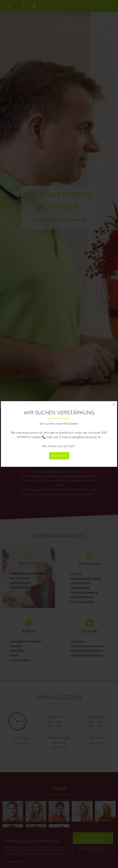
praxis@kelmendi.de (83, 437)
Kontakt (59, 456)
